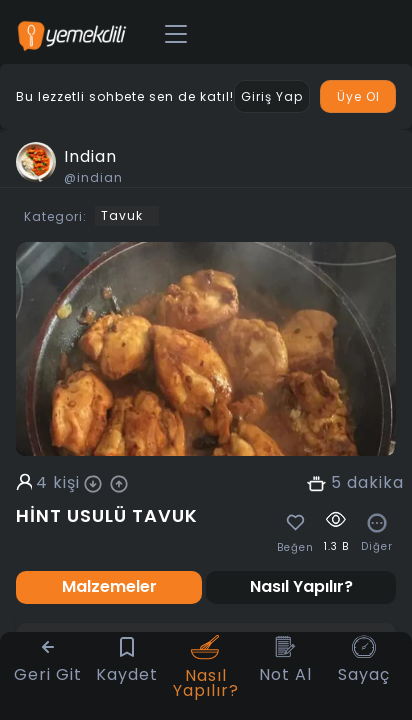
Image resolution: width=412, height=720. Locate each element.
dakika (375, 483)
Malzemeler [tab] (109, 586)
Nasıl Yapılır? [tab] (301, 586)
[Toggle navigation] (176, 35)
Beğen (295, 548)
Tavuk (122, 215)
